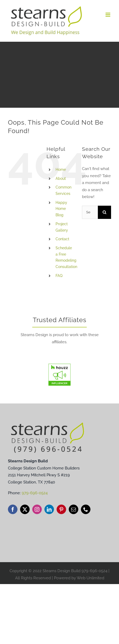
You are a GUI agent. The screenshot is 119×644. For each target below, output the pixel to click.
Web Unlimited (90, 578)
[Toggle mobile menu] (108, 15)
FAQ (59, 276)
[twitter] (25, 509)
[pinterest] (61, 509)
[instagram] (37, 509)
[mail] (74, 509)
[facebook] (13, 509)
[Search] (104, 212)
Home (61, 170)
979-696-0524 (35, 493)
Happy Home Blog (61, 209)
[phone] (86, 509)
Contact (62, 239)
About (61, 178)
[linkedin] (49, 509)
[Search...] (90, 212)
